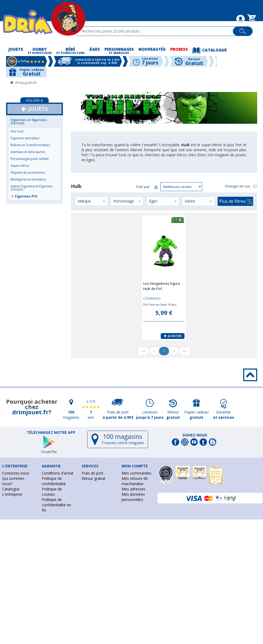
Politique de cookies (52, 492)
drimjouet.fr (30, 412)
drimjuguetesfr (26, 83)
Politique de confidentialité (54, 481)
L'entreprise (12, 494)
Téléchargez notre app (51, 433)
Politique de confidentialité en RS (56, 505)
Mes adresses (133, 489)
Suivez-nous (195, 435)
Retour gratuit (94, 478)
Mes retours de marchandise (135, 481)
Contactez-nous (16, 473)
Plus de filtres (236, 201)
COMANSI (152, 298)
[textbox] (156, 31)
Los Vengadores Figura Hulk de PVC (162, 286)
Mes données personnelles (133, 497)
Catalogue (11, 489)
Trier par (143, 187)
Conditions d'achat (58, 473)
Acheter (173, 336)
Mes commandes (137, 473)
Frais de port (93, 473)
